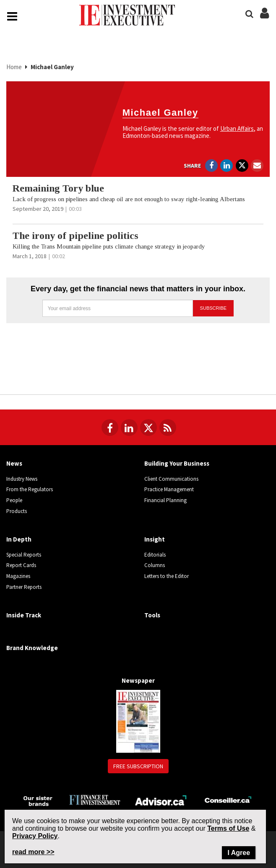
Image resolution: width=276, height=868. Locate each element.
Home (15, 67)
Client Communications (171, 479)
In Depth (19, 539)
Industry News (22, 479)
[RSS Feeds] (168, 428)
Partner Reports (24, 587)
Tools (152, 615)
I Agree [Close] (239, 853)
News (14, 463)
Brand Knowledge (32, 648)
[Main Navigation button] (12, 16)
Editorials (155, 555)
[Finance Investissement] (95, 799)
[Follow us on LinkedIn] (129, 428)
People (14, 500)
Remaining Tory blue (58, 188)
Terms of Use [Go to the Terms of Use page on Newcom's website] (228, 828)
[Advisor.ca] (161, 799)
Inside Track (24, 615)
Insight (155, 539)
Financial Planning (165, 500)
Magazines (18, 576)
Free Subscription (138, 766)
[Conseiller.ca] (228, 799)
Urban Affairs (237, 128)
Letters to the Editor (167, 576)
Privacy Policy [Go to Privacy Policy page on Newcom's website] (35, 836)
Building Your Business (177, 463)
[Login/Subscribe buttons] (264, 18)
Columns (155, 565)
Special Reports (24, 555)
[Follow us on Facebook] (110, 428)
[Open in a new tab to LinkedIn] (227, 166)
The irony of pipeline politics (76, 236)
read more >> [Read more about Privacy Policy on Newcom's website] (33, 852)
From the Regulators (30, 489)
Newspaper (138, 680)
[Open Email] (257, 166)
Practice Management (169, 489)
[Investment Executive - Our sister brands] (38, 800)
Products (17, 511)
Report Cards (21, 565)
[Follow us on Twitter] (148, 428)
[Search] (249, 14)
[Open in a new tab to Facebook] (211, 166)
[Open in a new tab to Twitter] (242, 166)
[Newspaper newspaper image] (138, 721)
